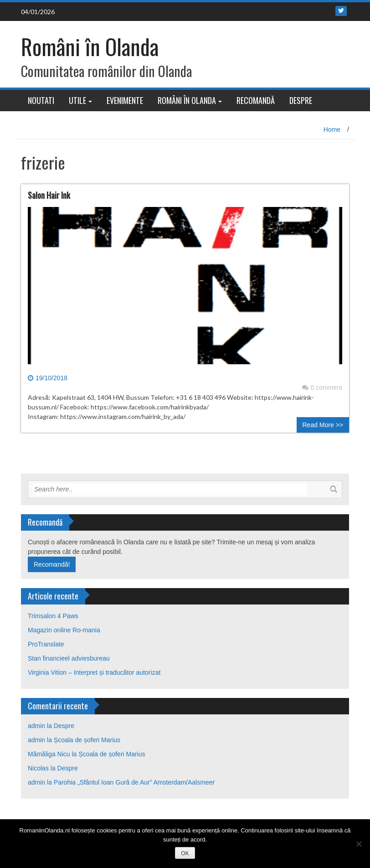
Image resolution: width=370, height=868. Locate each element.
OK (185, 853)
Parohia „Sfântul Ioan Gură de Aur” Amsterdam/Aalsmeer (134, 782)
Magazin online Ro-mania (64, 630)
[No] (359, 844)
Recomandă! (52, 564)
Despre (301, 100)
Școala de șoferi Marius (87, 740)
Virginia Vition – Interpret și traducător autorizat (94, 672)
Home (332, 129)
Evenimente (125, 100)
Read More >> (323, 425)
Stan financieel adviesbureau (69, 658)
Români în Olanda (90, 46)
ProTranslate (46, 644)
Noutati (41, 100)
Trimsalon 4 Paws (53, 616)
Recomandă (256, 100)
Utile (77, 100)
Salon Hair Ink (49, 195)
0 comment (322, 387)
